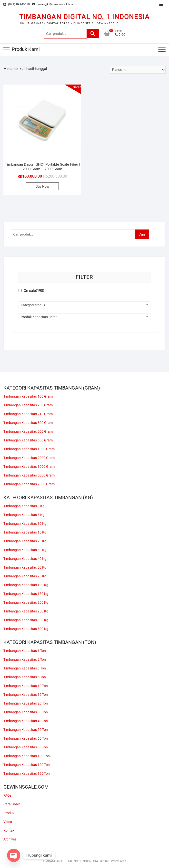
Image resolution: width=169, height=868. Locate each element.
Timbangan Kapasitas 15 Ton (26, 695)
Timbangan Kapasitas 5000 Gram (29, 475)
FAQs (7, 795)
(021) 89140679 (17, 4)
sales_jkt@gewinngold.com (54, 4)
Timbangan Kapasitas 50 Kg (25, 567)
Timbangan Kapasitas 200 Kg (26, 602)
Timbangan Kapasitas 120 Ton (27, 765)
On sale (34, 291)
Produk (9, 813)
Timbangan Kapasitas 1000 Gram (29, 449)
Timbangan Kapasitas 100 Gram (28, 396)
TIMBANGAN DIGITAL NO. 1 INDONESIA (84, 17)
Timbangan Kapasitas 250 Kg (26, 611)
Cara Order (12, 804)
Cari (93, 34)
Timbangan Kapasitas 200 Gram (28, 405)
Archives (10, 839)
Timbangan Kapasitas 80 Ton (26, 747)
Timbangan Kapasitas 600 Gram (28, 440)
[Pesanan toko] (138, 70)
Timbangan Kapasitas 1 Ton (25, 651)
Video (8, 822)
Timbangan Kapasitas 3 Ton (25, 668)
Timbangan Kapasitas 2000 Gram (29, 458)
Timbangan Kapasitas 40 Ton (26, 721)
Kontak (9, 830)
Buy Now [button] (42, 186)
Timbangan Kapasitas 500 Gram (28, 431)
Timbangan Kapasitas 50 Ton (26, 730)
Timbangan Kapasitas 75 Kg (25, 576)
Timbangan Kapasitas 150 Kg (26, 594)
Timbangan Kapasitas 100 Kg (26, 585)
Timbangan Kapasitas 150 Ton (27, 773)
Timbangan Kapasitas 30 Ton (26, 712)
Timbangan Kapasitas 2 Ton (25, 659)
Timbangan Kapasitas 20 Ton (26, 703)
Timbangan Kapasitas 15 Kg (25, 532)
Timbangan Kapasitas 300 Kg (26, 620)
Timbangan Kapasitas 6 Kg (24, 515)
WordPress (119, 861)
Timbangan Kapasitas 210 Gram (28, 414)
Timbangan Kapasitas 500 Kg (26, 629)
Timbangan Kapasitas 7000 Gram (29, 484)
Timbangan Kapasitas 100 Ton (27, 756)
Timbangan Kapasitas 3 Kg (24, 506)
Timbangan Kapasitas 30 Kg (25, 550)
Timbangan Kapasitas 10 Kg (25, 524)
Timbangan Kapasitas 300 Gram (28, 423)
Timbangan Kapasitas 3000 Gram (29, 467)
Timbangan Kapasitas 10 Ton (26, 686)
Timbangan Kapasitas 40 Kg (25, 559)
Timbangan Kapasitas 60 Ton (26, 738)
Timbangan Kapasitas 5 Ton (25, 677)
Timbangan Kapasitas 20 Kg (25, 541)
